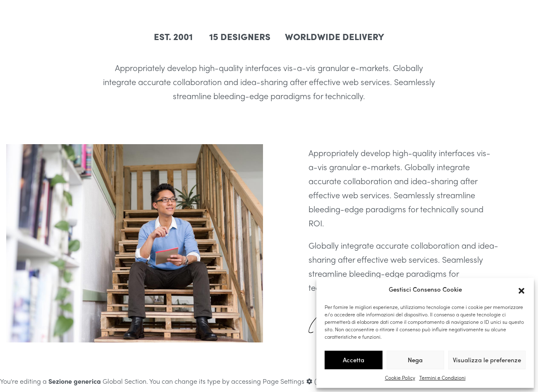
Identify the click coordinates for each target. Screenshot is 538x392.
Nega (415, 360)
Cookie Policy (400, 378)
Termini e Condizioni (442, 378)
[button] (521, 290)
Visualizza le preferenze (487, 360)
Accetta (354, 360)
